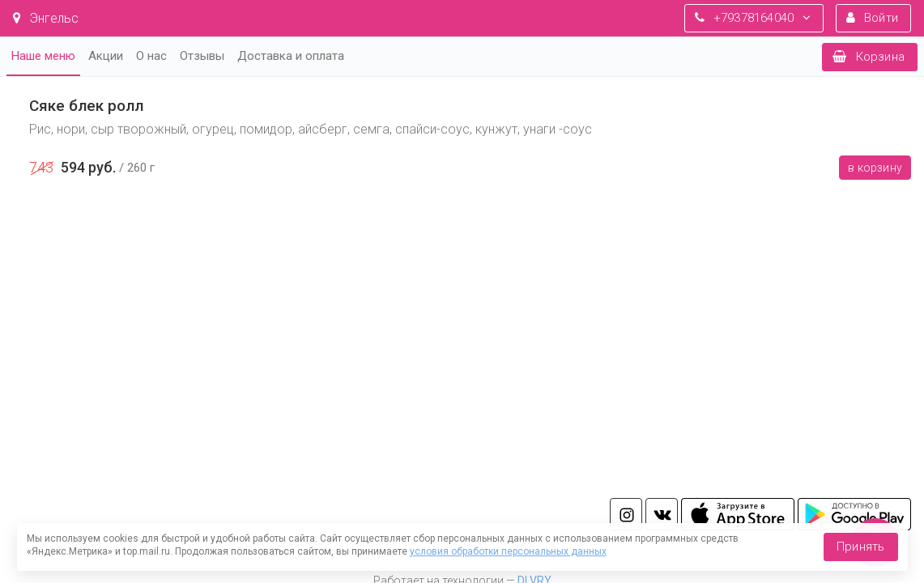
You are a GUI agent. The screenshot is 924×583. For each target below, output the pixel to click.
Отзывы (202, 56)
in (626, 514)
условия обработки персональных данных (508, 551)
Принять (860, 547)
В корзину (875, 168)
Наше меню (43, 56)
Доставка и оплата (291, 56)
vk (662, 514)
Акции (106, 56)
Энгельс (46, 18)
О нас (151, 56)
